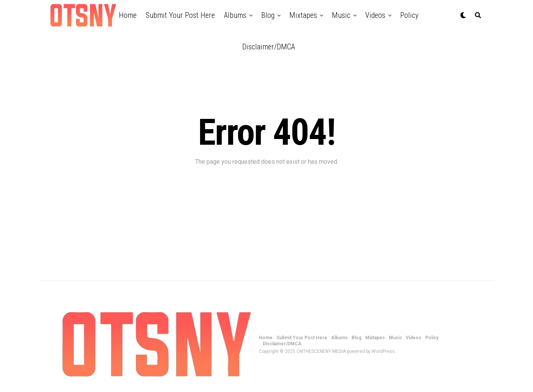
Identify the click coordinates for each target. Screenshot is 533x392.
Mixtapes (303, 15)
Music (341, 15)
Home (128, 15)
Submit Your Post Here (180, 15)
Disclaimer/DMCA (269, 47)
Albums (235, 15)
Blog (268, 15)
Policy (409, 15)
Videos (375, 15)
